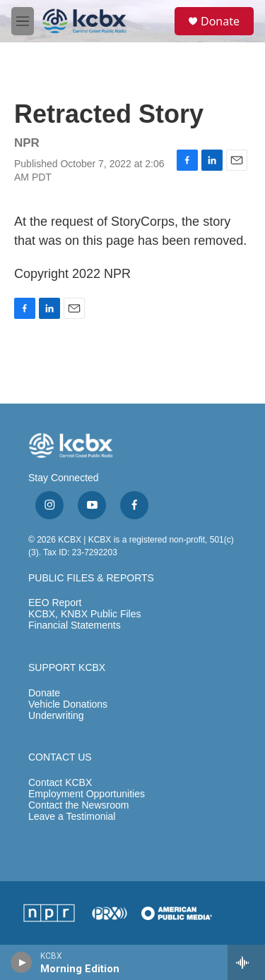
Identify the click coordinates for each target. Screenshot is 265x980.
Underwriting (56, 716)
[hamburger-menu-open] (23, 21)
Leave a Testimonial (72, 817)
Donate (220, 21)
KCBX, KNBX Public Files (85, 614)
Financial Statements (75, 625)
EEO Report (55, 603)
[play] (22, 962)
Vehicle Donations (68, 704)
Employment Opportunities (87, 794)
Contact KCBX (60, 783)
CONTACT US (60, 757)
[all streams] (246, 962)
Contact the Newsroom (78, 805)
